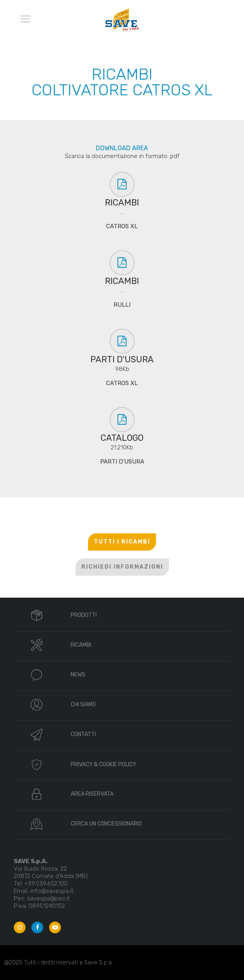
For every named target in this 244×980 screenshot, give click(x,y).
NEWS (78, 675)
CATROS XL (122, 226)
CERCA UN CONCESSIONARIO (106, 824)
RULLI (122, 305)
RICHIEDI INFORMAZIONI (122, 567)
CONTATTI (83, 734)
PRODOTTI (84, 615)
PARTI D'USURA (122, 462)
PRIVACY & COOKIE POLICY (104, 765)
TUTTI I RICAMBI (122, 542)
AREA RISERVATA (92, 794)
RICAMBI (81, 645)
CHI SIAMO (83, 705)
